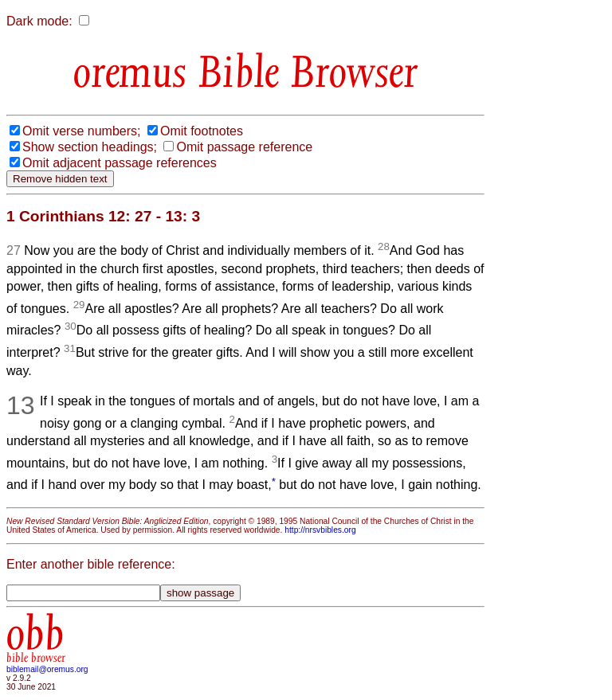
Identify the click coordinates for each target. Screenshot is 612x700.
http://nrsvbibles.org (320, 530)
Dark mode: (39, 21)
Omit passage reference (244, 147)
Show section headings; (90, 147)
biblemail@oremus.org (47, 669)
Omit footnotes (202, 131)
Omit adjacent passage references (120, 163)
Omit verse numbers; (81, 131)
